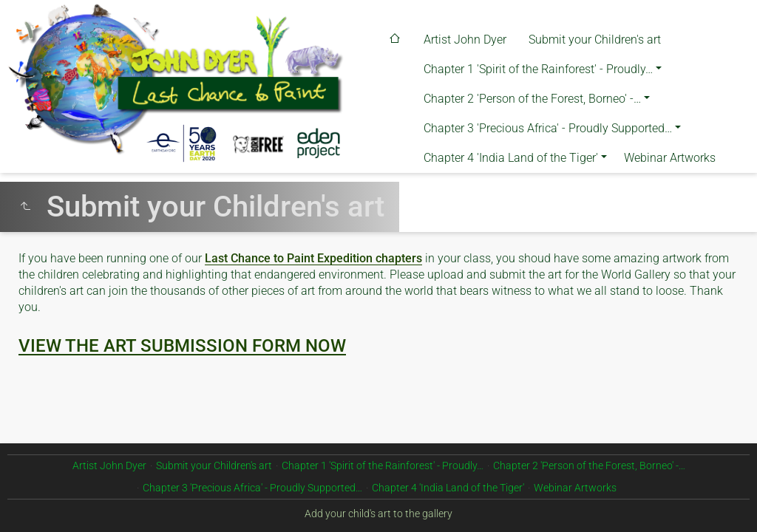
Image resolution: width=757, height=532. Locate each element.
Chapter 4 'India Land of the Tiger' (511, 158)
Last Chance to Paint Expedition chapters (313, 258)
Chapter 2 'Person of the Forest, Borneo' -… (532, 99)
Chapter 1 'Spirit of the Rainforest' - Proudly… (538, 69)
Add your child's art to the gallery (378, 514)
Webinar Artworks (670, 158)
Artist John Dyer (465, 40)
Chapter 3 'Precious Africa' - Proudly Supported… (548, 128)
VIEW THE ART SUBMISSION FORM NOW (182, 346)
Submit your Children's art (595, 40)
